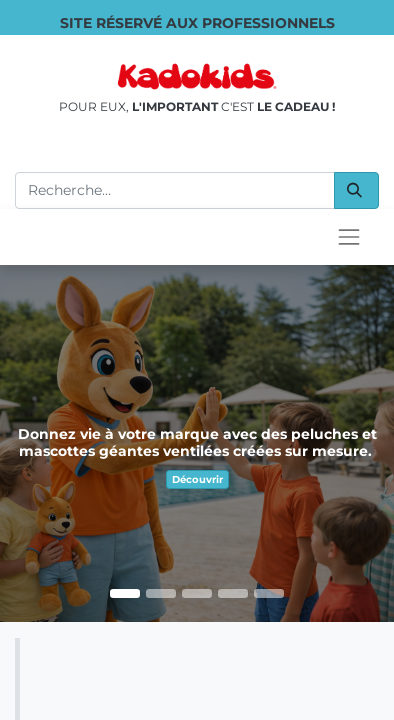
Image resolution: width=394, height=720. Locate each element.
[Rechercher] (356, 190)
